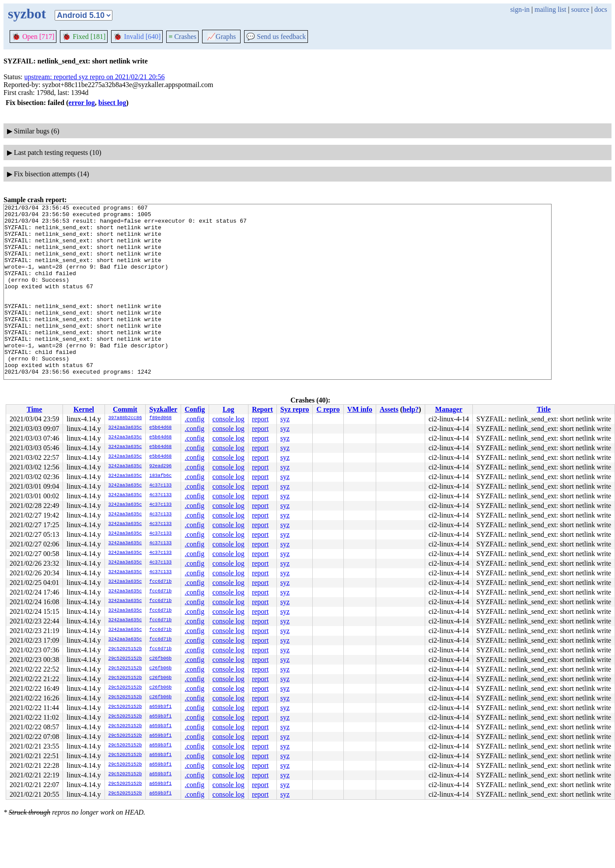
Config (195, 409)
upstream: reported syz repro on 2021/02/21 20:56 (95, 77)
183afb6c (160, 476)
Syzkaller (163, 409)
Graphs (221, 37)
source (580, 9)
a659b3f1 (160, 707)
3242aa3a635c (125, 428)
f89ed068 (160, 418)
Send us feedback (276, 37)
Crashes (182, 37)
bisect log (112, 103)
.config (194, 419)
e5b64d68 (160, 428)
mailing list (550, 9)
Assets (389, 409)
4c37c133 (160, 486)
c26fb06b (160, 659)
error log (82, 103)
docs (601, 9)
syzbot (27, 14)
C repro (328, 409)
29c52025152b (125, 649)
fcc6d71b (160, 582)
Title (544, 409)
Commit (125, 409)
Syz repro (295, 409)
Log (229, 409)
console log (229, 419)
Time (34, 409)
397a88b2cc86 (125, 418)
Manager (449, 409)
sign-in (520, 9)
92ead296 (160, 466)
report (260, 419)
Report (262, 409)
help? (411, 409)
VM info (360, 409)
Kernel (84, 409)
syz (285, 419)
